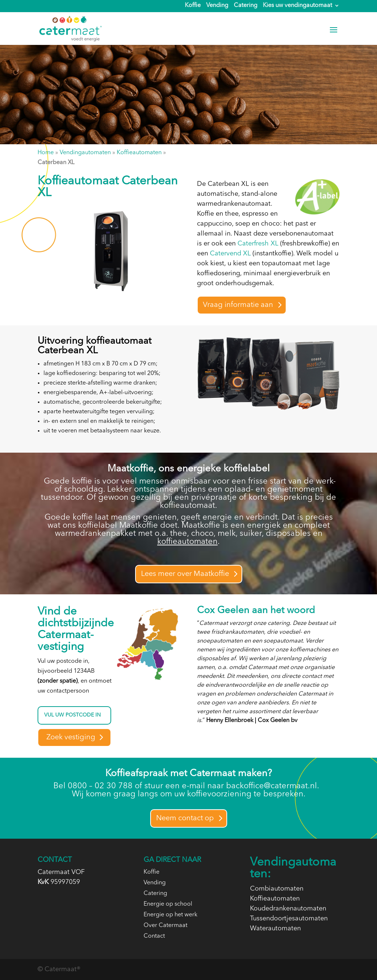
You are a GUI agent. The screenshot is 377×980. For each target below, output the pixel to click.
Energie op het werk (170, 915)
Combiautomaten (277, 889)
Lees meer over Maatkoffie (185, 574)
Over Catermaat (165, 926)
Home (46, 153)
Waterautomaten (275, 928)
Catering (246, 6)
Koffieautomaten (139, 153)
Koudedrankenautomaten (288, 909)
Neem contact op (185, 818)
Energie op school (168, 904)
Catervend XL (230, 254)
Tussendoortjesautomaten (289, 919)
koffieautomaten (187, 542)
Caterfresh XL (258, 244)
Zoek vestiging (71, 737)
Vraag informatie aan (238, 305)
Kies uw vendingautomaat (297, 6)
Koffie (193, 6)
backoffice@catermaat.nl (272, 786)
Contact (154, 936)
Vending (217, 6)
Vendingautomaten (85, 153)
